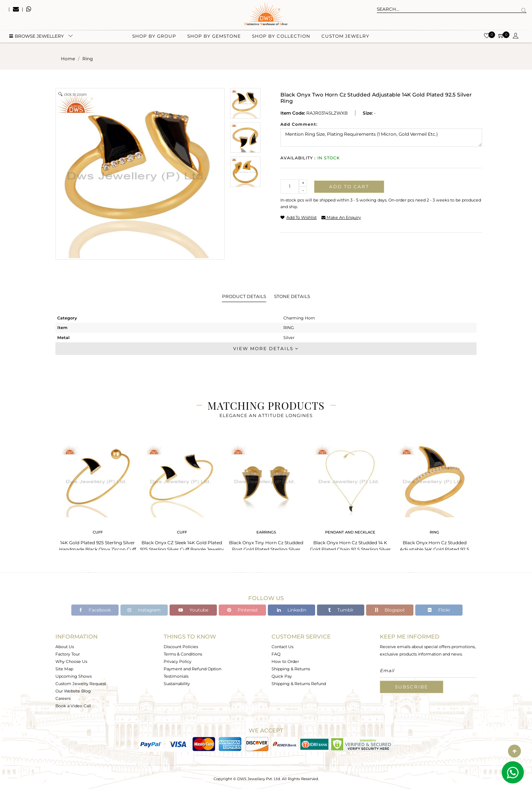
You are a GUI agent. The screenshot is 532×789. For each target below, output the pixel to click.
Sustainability (177, 684)
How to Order (285, 661)
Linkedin (292, 610)
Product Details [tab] (244, 296)
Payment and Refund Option (192, 669)
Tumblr (341, 610)
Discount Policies (181, 647)
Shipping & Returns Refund (299, 684)
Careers (63, 698)
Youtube (193, 610)
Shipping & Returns (291, 669)
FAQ (276, 654)
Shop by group (154, 37)
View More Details (266, 348)
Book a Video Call (73, 706)
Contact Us (282, 647)
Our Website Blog (73, 691)
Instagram (144, 610)
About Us (65, 647)
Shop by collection (281, 37)
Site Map (64, 669)
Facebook (95, 610)
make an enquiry (341, 217)
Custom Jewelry (345, 37)
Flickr (439, 610)
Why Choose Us (71, 661)
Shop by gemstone (214, 37)
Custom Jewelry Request (81, 684)
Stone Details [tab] (292, 296)
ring (88, 59)
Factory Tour (68, 654)
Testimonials (176, 676)
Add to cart (349, 187)
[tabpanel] (98, 499)
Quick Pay (282, 676)
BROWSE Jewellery (37, 37)
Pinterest (243, 610)
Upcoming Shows (74, 676)
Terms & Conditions (183, 654)
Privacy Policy (178, 661)
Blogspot (390, 610)
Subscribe (412, 687)
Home (68, 59)
